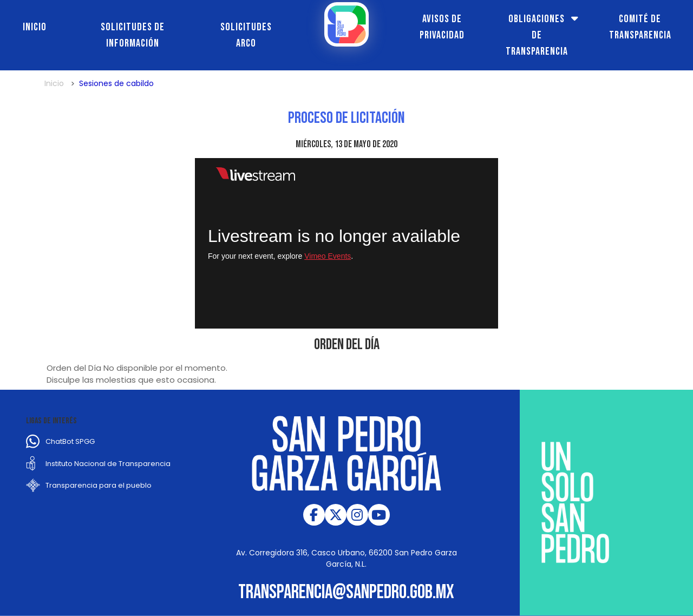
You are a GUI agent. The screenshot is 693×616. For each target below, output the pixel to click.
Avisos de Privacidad (442, 27)
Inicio (35, 27)
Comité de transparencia (640, 27)
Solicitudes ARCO (246, 35)
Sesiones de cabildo (116, 83)
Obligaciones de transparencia (537, 35)
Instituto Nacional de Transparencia (108, 464)
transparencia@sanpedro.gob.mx (346, 592)
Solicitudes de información (133, 35)
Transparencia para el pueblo (99, 485)
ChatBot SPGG (70, 441)
